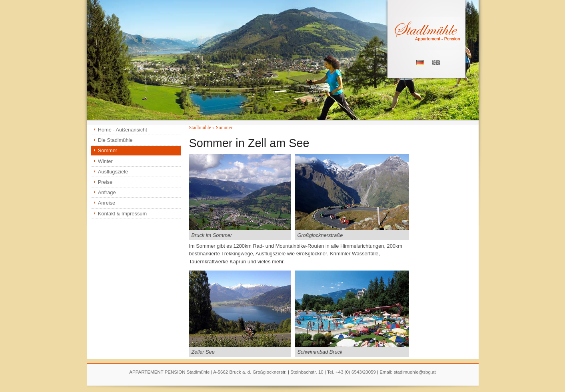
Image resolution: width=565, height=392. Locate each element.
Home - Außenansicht (123, 130)
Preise (105, 182)
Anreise (107, 203)
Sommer (108, 150)
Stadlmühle (200, 127)
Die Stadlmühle (115, 140)
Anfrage (107, 192)
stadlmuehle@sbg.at (414, 372)
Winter (105, 161)
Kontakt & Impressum (122, 214)
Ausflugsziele (113, 172)
